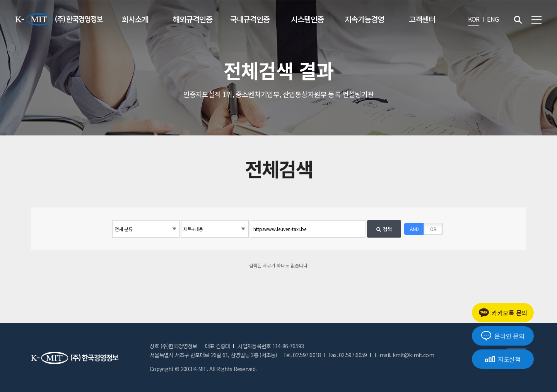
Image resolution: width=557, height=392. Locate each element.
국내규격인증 (250, 19)
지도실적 (503, 359)
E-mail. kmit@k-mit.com (404, 355)
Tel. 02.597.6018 (302, 355)
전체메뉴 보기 (536, 20)
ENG (493, 19)
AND (414, 229)
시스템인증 (307, 19)
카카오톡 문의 (503, 313)
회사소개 (135, 19)
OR (433, 229)
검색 (384, 229)
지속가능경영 (364, 19)
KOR (474, 19)
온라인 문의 (503, 336)
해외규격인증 (193, 19)
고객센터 (422, 19)
